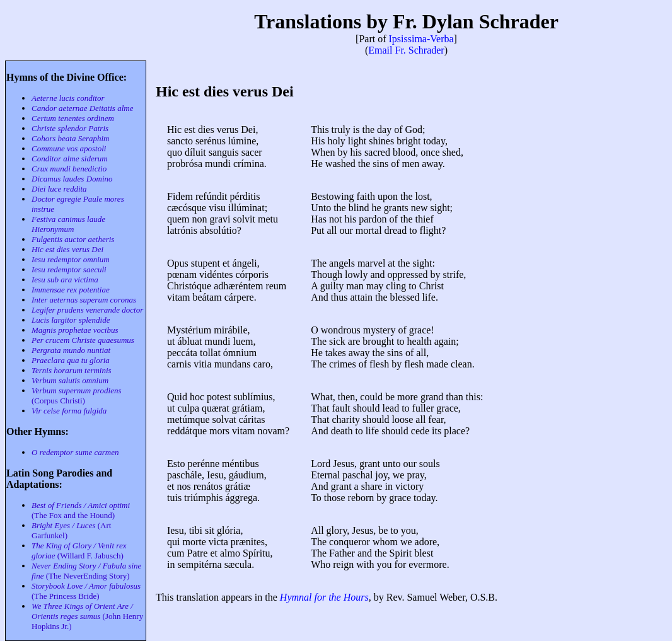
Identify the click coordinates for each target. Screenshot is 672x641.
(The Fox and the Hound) (81, 510)
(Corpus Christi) (77, 396)
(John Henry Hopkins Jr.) (87, 616)
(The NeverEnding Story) (86, 571)
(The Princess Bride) (86, 591)
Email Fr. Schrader (406, 50)
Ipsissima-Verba (421, 39)
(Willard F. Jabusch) (79, 551)
